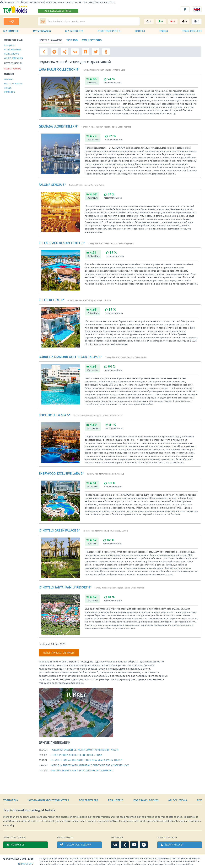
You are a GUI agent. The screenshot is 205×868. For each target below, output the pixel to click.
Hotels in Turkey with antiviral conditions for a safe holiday (90, 765)
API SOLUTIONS (178, 800)
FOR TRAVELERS (89, 800)
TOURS (164, 31)
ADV (199, 800)
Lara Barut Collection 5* (59, 69)
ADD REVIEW (58, 11)
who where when (13, 58)
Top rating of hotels (29, 810)
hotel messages (13, 50)
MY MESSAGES (42, 31)
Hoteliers (9, 92)
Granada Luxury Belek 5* (59, 126)
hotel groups (12, 54)
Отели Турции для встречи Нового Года (76, 755)
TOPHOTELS (11, 800)
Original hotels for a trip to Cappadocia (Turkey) (82, 770)
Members (9, 79)
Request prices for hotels (59, 653)
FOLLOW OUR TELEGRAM (78, 845)
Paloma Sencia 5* (52, 185)
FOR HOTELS (116, 800)
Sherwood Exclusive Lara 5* (61, 473)
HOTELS (140, 31)
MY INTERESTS (74, 31)
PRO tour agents (13, 84)
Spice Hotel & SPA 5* (54, 415)
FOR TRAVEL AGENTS (146, 800)
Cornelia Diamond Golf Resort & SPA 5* (70, 357)
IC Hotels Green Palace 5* (59, 530)
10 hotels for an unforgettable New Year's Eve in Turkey (86, 760)
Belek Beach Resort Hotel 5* (62, 243)
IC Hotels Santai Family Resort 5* (65, 587)
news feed (10, 45)
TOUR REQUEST (192, 31)
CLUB (109, 31)
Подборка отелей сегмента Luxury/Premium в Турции (85, 750)
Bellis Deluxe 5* (51, 300)
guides (8, 88)
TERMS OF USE (25, 864)
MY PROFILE (11, 31)
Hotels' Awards (12, 69)
